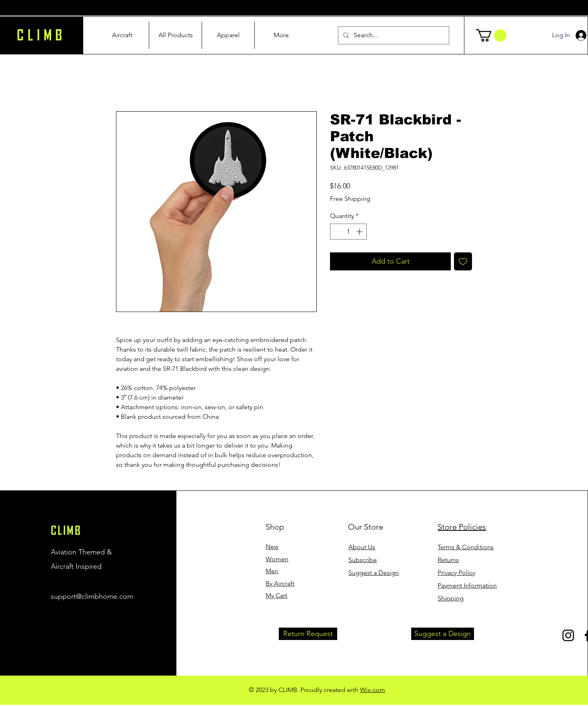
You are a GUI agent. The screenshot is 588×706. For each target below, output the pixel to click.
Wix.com (373, 690)
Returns (448, 560)
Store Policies (462, 527)
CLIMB (66, 530)
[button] (491, 35)
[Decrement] (337, 232)
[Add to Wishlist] (463, 261)
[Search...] (393, 35)
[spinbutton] (348, 232)
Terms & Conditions (466, 547)
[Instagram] (568, 635)
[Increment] (360, 232)
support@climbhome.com (92, 596)
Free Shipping (350, 199)
